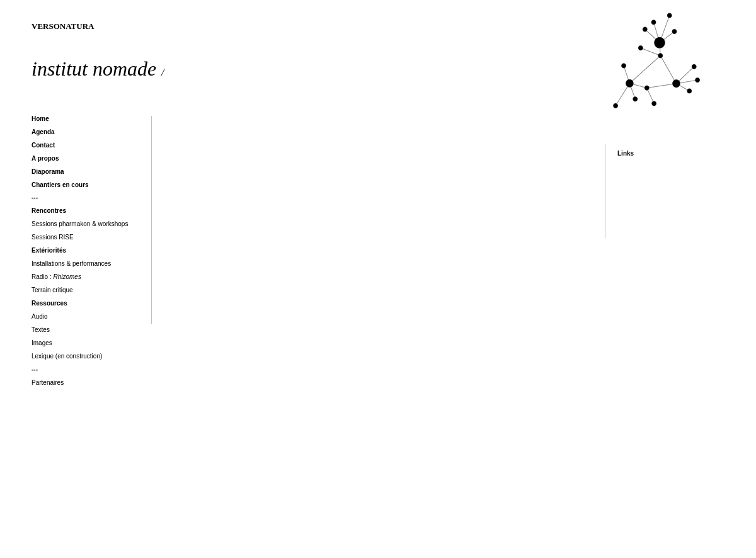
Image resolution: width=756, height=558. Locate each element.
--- (35, 197)
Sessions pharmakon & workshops (81, 224)
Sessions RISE (53, 237)
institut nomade (98, 69)
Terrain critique (52, 290)
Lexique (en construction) (67, 356)
